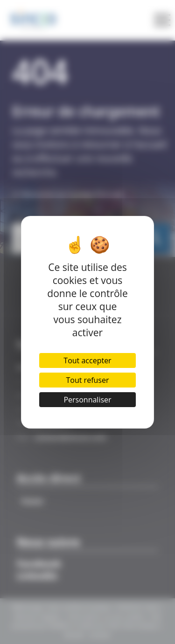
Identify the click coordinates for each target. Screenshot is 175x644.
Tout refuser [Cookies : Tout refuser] (88, 380)
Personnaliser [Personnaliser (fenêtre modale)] (87, 400)
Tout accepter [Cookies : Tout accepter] (87, 360)
